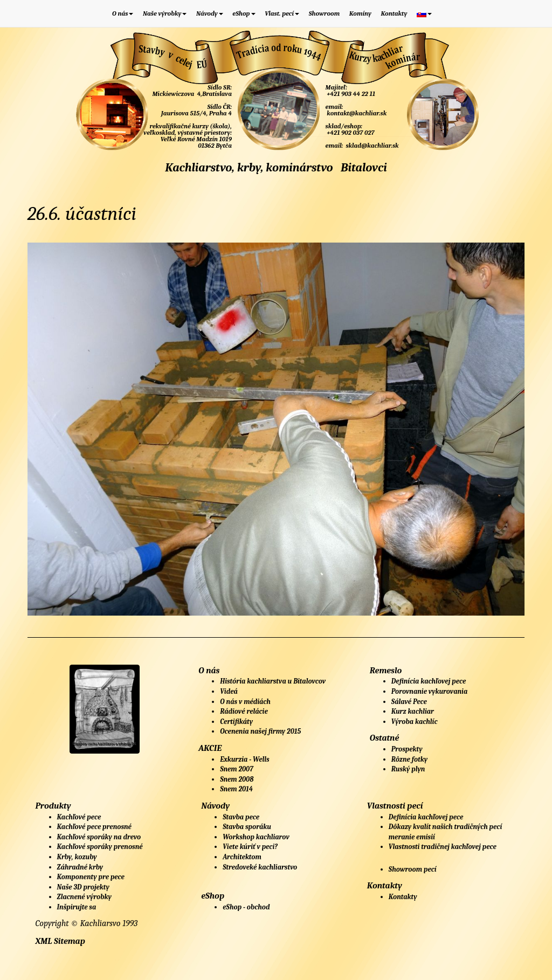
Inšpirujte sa (77, 907)
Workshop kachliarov (256, 837)
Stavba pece (241, 817)
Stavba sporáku (247, 827)
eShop (244, 13)
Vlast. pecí (282, 13)
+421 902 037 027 (350, 133)
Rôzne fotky (409, 759)
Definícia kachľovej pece (429, 681)
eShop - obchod (246, 907)
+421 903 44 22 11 (350, 94)
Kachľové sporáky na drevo (99, 837)
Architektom (242, 857)
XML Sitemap (60, 941)
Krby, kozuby (77, 857)
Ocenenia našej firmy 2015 (260, 731)
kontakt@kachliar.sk (356, 113)
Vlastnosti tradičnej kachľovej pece (443, 847)
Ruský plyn (408, 769)
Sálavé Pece (409, 702)
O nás (123, 13)
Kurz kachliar (413, 711)
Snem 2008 (237, 779)
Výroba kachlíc (415, 722)
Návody (210, 13)
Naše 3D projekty (83, 887)
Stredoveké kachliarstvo (260, 867)
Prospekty (407, 749)
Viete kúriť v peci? (250, 847)
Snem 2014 (236, 789)
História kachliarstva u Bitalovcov (273, 681)
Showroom (325, 13)
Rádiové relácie (244, 711)
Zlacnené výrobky (84, 897)
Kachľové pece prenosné (94, 827)
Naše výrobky (165, 13)
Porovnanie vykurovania (429, 691)
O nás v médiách (245, 702)
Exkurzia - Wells (244, 759)
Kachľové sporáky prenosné (100, 847)
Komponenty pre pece (91, 877)
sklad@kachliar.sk (372, 146)
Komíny (360, 13)
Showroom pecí (413, 869)
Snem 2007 (237, 769)
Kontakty (394, 13)
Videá (229, 691)
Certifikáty (236, 722)
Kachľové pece (79, 817)
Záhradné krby (80, 867)
